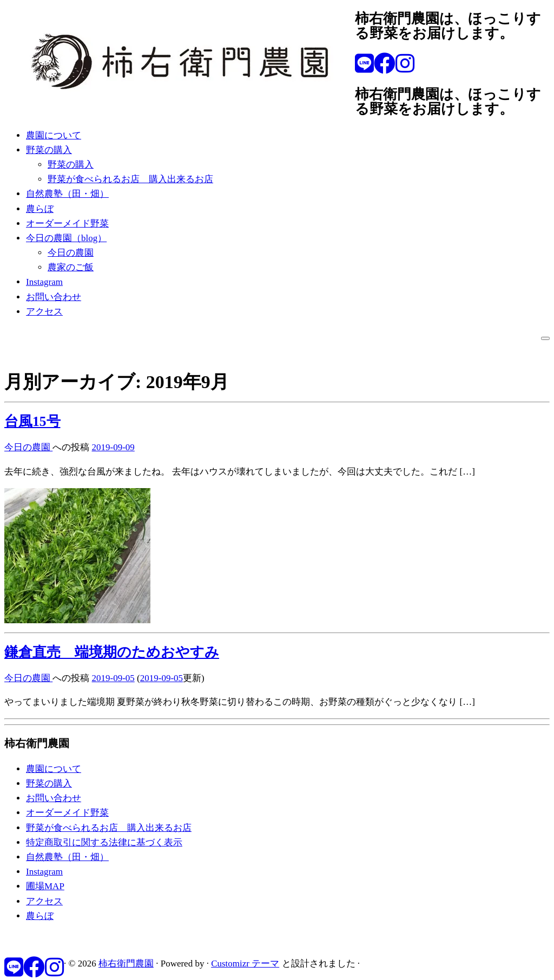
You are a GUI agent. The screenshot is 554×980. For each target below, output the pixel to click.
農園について (54, 135)
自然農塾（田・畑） (67, 194)
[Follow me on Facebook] (385, 64)
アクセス (44, 312)
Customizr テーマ (245, 964)
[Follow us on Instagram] (405, 64)
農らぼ (40, 209)
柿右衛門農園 (126, 964)
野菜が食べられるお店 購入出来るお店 (130, 179)
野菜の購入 (49, 150)
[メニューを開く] (545, 338)
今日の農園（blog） (66, 238)
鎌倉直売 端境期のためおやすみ (112, 652)
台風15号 (32, 421)
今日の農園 (71, 253)
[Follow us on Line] (364, 64)
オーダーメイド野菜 (67, 224)
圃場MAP (45, 886)
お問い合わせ (54, 297)
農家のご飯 (71, 267)
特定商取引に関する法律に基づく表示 (104, 842)
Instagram (44, 282)
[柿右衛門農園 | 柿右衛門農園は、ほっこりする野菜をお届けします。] (180, 108)
